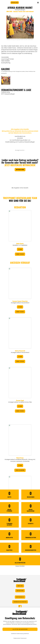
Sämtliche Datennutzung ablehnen (20, 634)
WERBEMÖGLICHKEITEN (20, 602)
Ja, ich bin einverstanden (20, 629)
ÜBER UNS (20, 586)
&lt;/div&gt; (20, 334)
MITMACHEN (15, 3)
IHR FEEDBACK (20, 597)
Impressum (24, 638)
